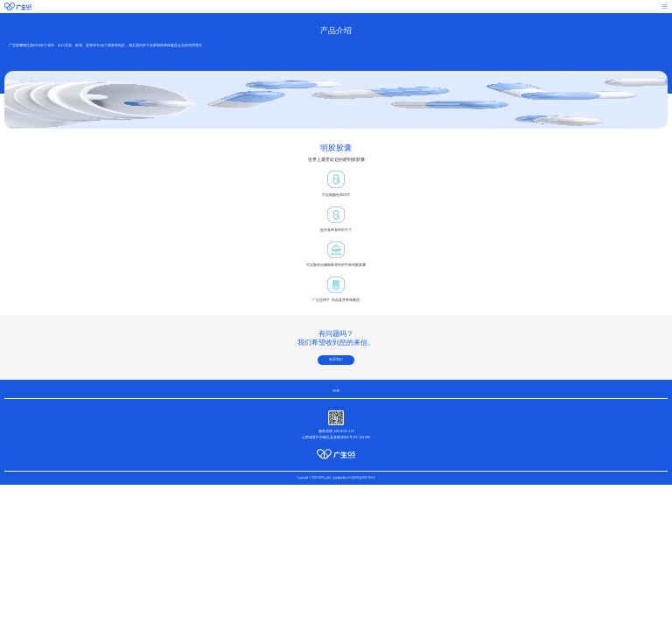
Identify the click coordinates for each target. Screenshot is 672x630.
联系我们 (336, 359)
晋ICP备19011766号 (364, 478)
